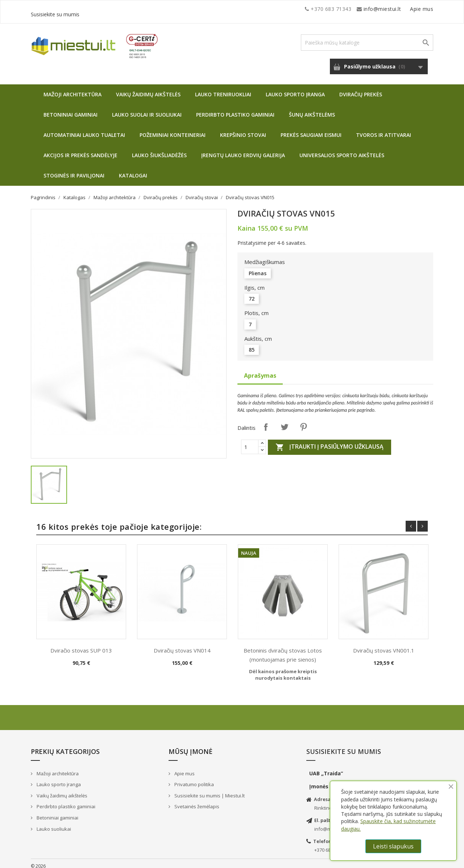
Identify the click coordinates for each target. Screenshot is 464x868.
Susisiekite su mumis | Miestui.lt (209, 790)
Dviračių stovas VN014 (182, 645)
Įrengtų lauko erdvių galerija (243, 150)
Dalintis (266, 422)
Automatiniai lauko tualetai (84, 129)
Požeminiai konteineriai (173, 129)
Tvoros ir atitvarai (384, 129)
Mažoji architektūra (72, 89)
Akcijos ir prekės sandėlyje (80, 150)
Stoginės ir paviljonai (74, 170)
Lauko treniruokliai (223, 89)
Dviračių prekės (361, 89)
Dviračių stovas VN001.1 (384, 645)
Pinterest (303, 422)
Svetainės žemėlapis (196, 801)
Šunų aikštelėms (312, 109)
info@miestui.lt (103, 9)
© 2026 (38, 861)
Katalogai (133, 170)
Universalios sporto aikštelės (342, 150)
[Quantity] (250, 441)
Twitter (285, 422)
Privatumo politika (194, 779)
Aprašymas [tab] (260, 370)
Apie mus (364, 9)
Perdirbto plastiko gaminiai (235, 109)
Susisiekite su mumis (407, 9)
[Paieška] (367, 37)
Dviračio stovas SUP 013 (81, 645)
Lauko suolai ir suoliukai (147, 109)
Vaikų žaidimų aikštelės (148, 89)
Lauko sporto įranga (295, 89)
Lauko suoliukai (53, 823)
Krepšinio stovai (243, 129)
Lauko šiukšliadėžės (159, 150)
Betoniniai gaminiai (71, 109)
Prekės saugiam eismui (311, 129)
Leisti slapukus (393, 846)
